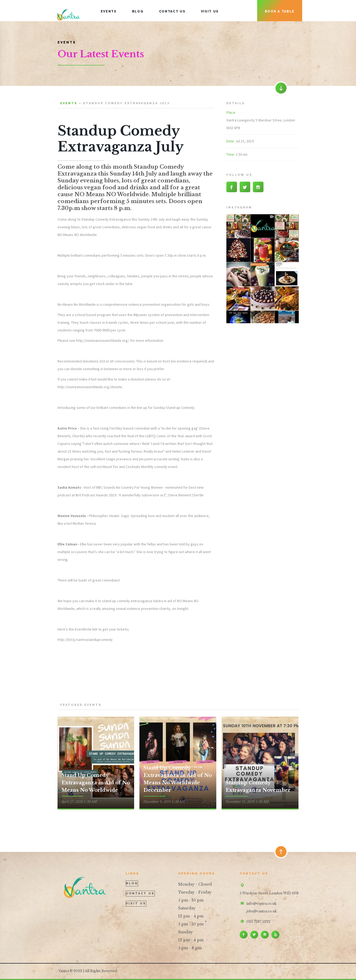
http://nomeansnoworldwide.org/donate (90, 387)
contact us (140, 893)
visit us (210, 11)
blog (138, 11)
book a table (280, 11)
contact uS (172, 11)
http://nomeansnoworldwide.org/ (103, 340)
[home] (69, 10)
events (109, 11)
